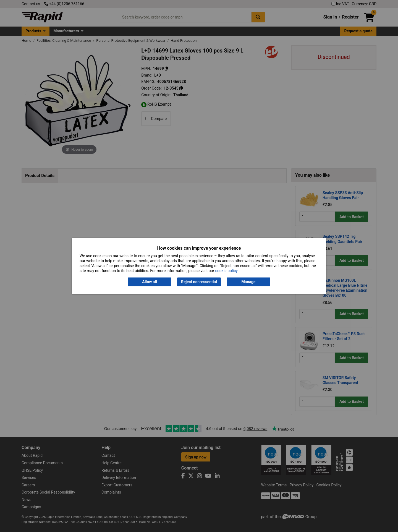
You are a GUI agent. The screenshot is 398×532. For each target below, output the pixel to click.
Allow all (149, 282)
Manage (249, 282)
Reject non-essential (199, 282)
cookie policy (227, 271)
